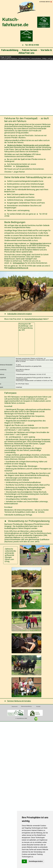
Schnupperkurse (22, 166)
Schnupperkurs (19, 263)
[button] (46, 2)
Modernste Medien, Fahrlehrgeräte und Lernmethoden (28, 145)
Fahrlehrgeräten (36, 243)
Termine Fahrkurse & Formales (19, 701)
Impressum (15, 706)
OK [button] (24, 861)
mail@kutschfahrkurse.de (18, 268)
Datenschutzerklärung (26, 706)
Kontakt (38, 706)
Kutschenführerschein (34, 319)
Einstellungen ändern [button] (36, 861)
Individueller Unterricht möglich (20, 314)
